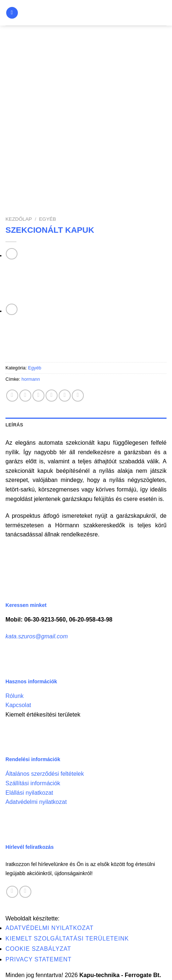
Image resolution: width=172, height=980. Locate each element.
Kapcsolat (18, 705)
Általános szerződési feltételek (45, 774)
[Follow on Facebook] (12, 892)
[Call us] (25, 892)
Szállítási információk (33, 783)
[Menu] (12, 13)
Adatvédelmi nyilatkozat (36, 802)
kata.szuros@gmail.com (37, 636)
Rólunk (15, 696)
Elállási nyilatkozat (29, 793)
